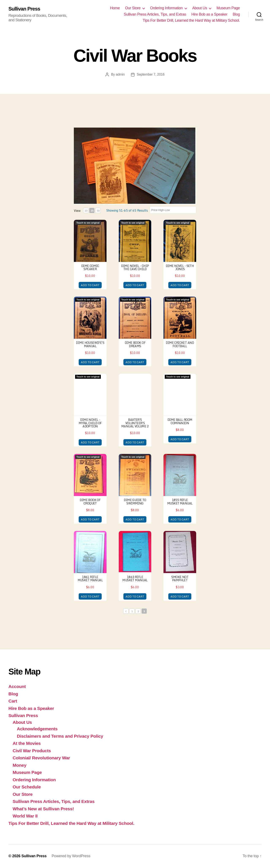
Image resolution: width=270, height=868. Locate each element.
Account (17, 686)
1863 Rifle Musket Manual (135, 579)
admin (120, 74)
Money (20, 765)
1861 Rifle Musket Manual (90, 579)
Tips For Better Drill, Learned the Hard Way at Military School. (191, 20)
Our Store (133, 8)
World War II (25, 816)
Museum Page (228, 8)
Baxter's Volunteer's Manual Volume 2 (135, 423)
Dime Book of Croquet (90, 501)
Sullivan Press (24, 9)
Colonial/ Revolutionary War (41, 758)
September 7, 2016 (151, 74)
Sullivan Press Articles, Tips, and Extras (155, 14)
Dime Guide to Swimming (135, 501)
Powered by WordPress (71, 856)
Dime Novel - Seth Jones (180, 267)
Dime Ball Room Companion (180, 421)
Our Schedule (27, 787)
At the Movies (27, 743)
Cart (13, 701)
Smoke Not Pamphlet (180, 579)
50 (98, 211)
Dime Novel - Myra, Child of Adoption (90, 423)
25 (92, 211)
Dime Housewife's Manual (90, 344)
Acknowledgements (37, 729)
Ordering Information (166, 8)
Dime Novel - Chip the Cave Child (135, 267)
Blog (236, 14)
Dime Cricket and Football (180, 344)
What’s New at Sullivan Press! (43, 809)
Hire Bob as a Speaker (209, 14)
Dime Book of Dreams (135, 344)
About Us (200, 8)
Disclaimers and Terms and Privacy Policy (60, 736)
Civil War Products (32, 751)
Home (115, 8)
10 (86, 211)
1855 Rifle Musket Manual (180, 501)
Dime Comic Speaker (90, 267)
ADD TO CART (90, 285)
